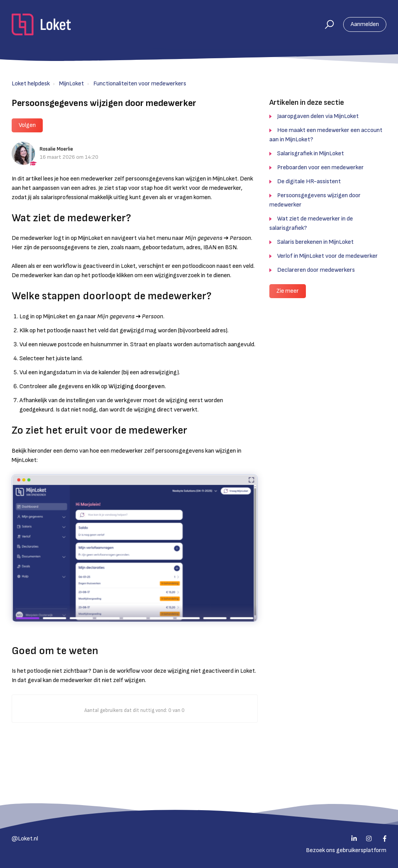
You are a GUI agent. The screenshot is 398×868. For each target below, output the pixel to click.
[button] (326, 24)
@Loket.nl (25, 839)
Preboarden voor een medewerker (320, 168)
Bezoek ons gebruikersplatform (346, 850)
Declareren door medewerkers (316, 270)
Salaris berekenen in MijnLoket (315, 242)
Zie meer (288, 291)
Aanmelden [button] (365, 24)
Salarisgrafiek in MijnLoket (311, 154)
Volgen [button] (27, 125)
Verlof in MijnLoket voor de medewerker (327, 256)
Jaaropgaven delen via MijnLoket (318, 116)
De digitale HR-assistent (309, 181)
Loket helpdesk (31, 84)
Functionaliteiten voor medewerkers (140, 84)
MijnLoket (72, 84)
